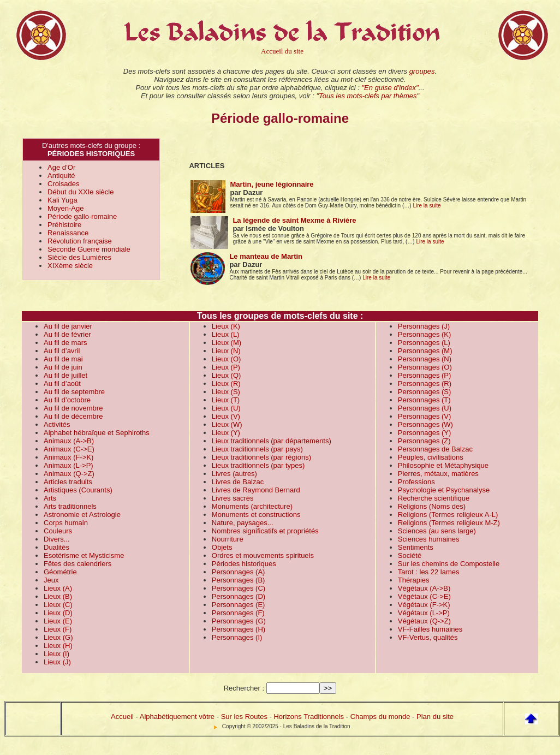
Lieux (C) (58, 605)
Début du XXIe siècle (81, 192)
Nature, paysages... (243, 523)
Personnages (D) (239, 596)
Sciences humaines (429, 539)
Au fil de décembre (73, 416)
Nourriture (228, 539)
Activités (57, 424)
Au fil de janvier (68, 326)
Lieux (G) (58, 637)
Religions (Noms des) (432, 506)
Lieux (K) (226, 326)
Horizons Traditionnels (309, 717)
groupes (422, 71)
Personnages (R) (425, 384)
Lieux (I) (56, 654)
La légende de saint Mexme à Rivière (294, 220)
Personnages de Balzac (435, 449)
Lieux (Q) (226, 375)
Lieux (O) (226, 359)
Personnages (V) (425, 416)
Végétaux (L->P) (424, 613)
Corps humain (66, 523)
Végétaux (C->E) (424, 596)
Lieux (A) (58, 588)
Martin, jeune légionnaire (272, 184)
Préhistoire (64, 225)
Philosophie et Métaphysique (443, 465)
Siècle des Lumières (79, 257)
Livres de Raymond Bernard (256, 490)
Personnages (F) (238, 613)
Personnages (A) (239, 572)
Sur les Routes (244, 717)
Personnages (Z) (424, 441)
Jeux (51, 580)
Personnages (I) (237, 637)
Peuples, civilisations (431, 457)
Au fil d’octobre (67, 400)
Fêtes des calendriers (78, 564)
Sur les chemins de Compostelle (449, 564)
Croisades (64, 184)
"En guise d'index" (390, 88)
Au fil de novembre (73, 408)
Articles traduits (68, 482)
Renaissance (68, 233)
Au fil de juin (63, 367)
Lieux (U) (226, 408)
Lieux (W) (227, 424)
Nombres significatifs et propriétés (265, 531)
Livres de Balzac (238, 482)
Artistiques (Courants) (78, 490)
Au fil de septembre (74, 392)
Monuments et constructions (256, 515)
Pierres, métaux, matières (438, 474)
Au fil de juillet (65, 375)
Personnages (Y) (425, 433)
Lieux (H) (58, 646)
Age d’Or (61, 167)
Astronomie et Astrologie (82, 515)
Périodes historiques (244, 564)
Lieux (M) (227, 343)
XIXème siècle (70, 266)
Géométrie (60, 572)
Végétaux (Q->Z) (424, 621)
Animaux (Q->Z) (69, 474)
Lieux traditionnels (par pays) (257, 449)
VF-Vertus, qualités (428, 637)
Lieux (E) (58, 621)
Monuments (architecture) (252, 506)
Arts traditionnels (70, 506)
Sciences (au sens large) (437, 531)
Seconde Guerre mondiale (89, 249)
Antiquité (61, 176)
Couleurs (58, 531)
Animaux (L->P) (68, 465)
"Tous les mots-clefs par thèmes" (368, 96)
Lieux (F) (58, 629)
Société (410, 555)
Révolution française (80, 241)
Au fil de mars (65, 343)
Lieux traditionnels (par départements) (272, 441)
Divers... (57, 539)
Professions (416, 482)
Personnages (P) (425, 375)
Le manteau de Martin (266, 256)
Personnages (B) (239, 580)
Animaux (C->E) (69, 449)
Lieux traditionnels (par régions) (261, 457)
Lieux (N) (226, 351)
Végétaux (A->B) (424, 588)
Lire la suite (427, 206)
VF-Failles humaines (430, 629)
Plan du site (435, 717)
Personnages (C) (239, 588)
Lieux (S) (226, 392)
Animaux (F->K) (68, 457)
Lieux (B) (58, 596)
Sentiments (416, 547)
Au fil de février (67, 334)
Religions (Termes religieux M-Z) (449, 523)
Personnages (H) (239, 629)
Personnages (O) (425, 367)
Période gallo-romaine (82, 216)
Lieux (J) (57, 662)
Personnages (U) (425, 408)
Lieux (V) (226, 416)
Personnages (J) (424, 326)
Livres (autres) (234, 474)
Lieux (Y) (226, 433)
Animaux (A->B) (69, 441)
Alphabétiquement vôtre (177, 717)
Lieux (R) (226, 384)
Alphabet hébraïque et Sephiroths (97, 433)
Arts (50, 498)
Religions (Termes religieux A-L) (448, 515)
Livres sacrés (233, 498)
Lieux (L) (226, 334)
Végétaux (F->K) (424, 605)
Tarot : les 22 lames (429, 572)
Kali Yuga (62, 200)
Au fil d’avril (62, 351)
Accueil (122, 717)
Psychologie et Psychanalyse (444, 490)
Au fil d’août (62, 384)
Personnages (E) (239, 605)
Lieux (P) (226, 367)
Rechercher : (244, 688)
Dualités (56, 547)
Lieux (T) (226, 400)
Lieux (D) (58, 613)
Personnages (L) (424, 343)
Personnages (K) (425, 334)
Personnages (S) (425, 392)
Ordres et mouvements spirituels (263, 555)
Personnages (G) (239, 621)
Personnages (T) (424, 400)
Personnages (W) (425, 424)
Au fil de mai (63, 359)
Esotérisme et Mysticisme (84, 555)
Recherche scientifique (434, 498)
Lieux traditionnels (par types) (258, 465)
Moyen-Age (65, 208)
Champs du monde (380, 717)
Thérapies (414, 580)
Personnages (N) (425, 359)
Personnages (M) (425, 351)
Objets (222, 547)
